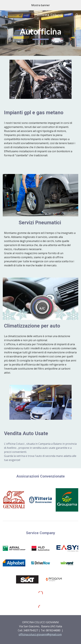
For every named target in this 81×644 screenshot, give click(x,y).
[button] (4, 15)
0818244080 (53, 630)
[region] (40, 5)
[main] (40, 33)
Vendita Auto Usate (26, 433)
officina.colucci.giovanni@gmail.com (40, 634)
